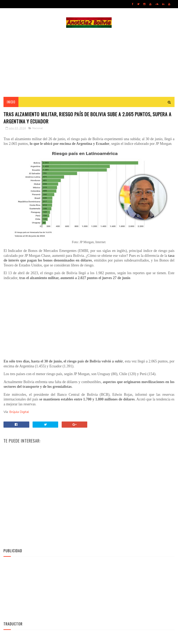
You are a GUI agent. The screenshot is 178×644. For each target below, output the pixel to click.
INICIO (11, 102)
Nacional (38, 129)
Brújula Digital (19, 413)
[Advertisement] (89, 63)
